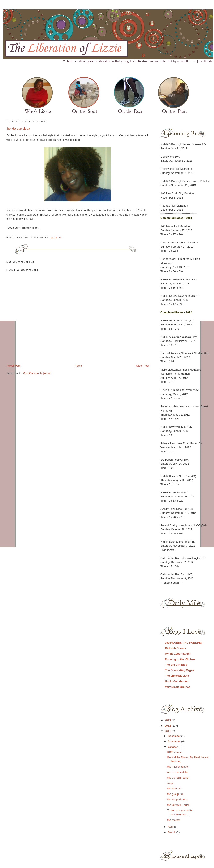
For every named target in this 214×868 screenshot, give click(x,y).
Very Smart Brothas (178, 687)
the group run (175, 794)
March (172, 832)
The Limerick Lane (177, 676)
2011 (168, 731)
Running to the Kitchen (180, 659)
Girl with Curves (175, 648)
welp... (171, 783)
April (171, 827)
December (175, 736)
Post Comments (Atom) (37, 373)
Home (78, 366)
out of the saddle (177, 772)
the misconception (178, 767)
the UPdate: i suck (178, 805)
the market (174, 820)
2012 (168, 726)
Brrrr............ (174, 752)
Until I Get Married (177, 681)
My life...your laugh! (178, 654)
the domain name (178, 778)
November (175, 741)
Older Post (143, 366)
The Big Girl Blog (176, 665)
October (173, 747)
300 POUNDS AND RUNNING (183, 643)
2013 (168, 720)
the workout (174, 788)
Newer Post (13, 366)
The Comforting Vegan (179, 670)
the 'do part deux (18, 128)
